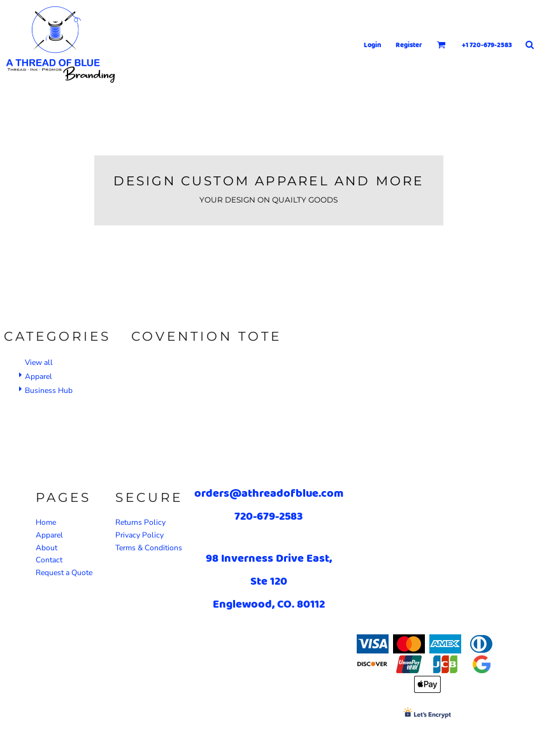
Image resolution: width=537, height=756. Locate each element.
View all (39, 362)
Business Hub (49, 390)
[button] (441, 45)
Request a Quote (64, 573)
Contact (49, 560)
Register (409, 45)
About (47, 548)
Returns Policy (140, 522)
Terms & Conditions (149, 548)
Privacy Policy (140, 535)
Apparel (39, 376)
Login (372, 45)
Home (46, 522)
